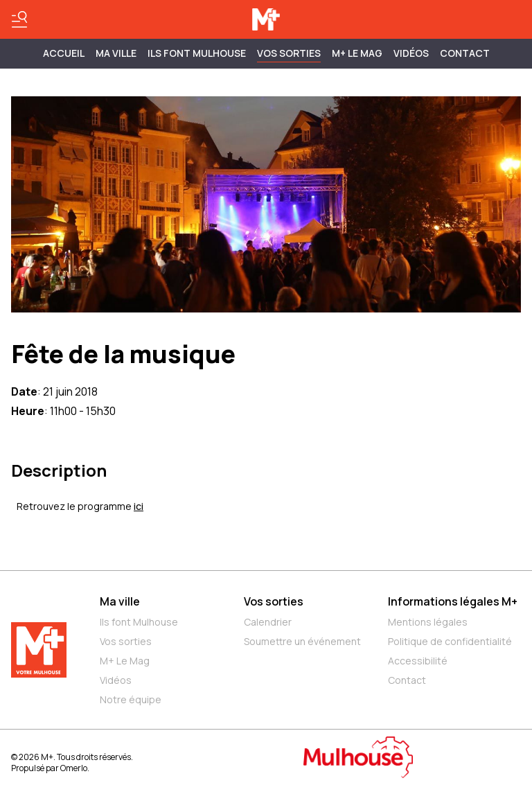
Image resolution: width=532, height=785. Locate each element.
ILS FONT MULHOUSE (197, 53)
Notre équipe (131, 699)
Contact (465, 53)
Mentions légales (428, 622)
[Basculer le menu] (19, 19)
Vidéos (411, 53)
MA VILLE (116, 53)
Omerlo (74, 768)
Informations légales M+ (453, 601)
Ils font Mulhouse (139, 622)
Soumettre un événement (302, 641)
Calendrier (268, 622)
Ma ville (120, 601)
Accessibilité (418, 661)
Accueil (64, 53)
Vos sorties (289, 53)
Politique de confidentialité (450, 641)
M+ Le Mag (357, 53)
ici (139, 506)
